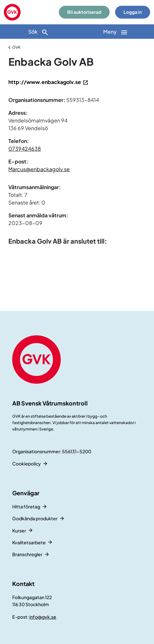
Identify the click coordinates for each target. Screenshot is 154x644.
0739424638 (25, 149)
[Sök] (39, 32)
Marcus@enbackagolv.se (39, 169)
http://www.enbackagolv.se (45, 82)
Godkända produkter (35, 518)
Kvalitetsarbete (29, 542)
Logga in (133, 12)
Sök (39, 32)
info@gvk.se (43, 617)
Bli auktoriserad (84, 12)
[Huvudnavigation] (116, 32)
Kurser (19, 531)
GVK (16, 47)
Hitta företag (26, 506)
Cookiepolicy (27, 464)
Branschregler (27, 554)
